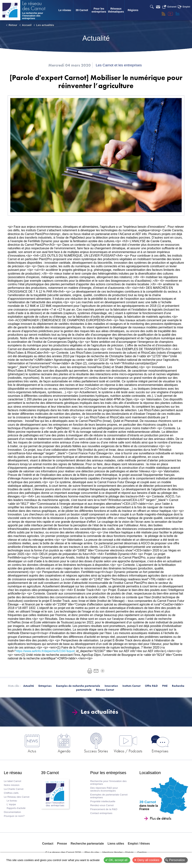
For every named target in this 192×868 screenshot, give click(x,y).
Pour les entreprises (99, 10)
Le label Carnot (12, 781)
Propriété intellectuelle (103, 801)
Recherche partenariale (87, 844)
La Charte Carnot (13, 789)
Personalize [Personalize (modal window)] (177, 860)
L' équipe (11, 804)
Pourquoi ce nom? (14, 816)
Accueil (27, 25)
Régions (133, 10)
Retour (13, 25)
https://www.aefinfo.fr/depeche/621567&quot (45, 651)
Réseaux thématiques (116, 10)
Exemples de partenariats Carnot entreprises (109, 796)
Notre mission (12, 785)
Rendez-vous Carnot (102, 805)
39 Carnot (82, 10)
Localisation (150, 773)
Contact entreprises (101, 813)
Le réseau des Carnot (34, 6)
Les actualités (45, 25)
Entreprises (160, 751)
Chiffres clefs (11, 793)
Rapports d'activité (16, 808)
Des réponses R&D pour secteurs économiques (104, 789)
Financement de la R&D (104, 809)
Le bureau (12, 801)
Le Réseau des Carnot (16, 797)
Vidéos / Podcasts (128, 751)
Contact (48, 844)
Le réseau (65, 10)
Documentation (12, 812)
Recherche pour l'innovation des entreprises (108, 783)
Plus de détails (160, 818)
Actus (32, 751)
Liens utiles (116, 844)
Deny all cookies (148, 860)
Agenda (64, 751)
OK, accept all (118, 860)
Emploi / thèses (139, 844)
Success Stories (96, 751)
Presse (62, 844)
